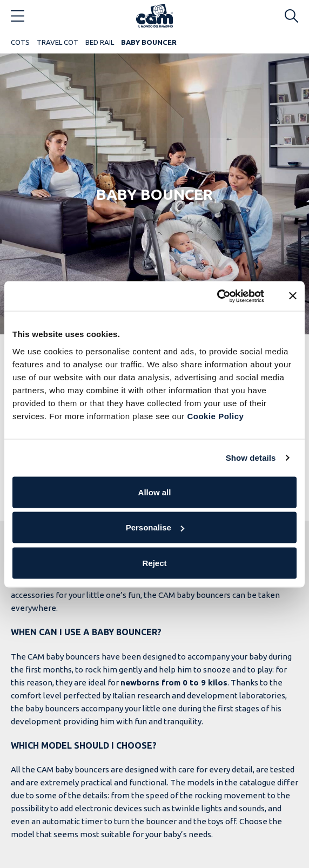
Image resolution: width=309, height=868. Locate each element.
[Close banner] (293, 296)
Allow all (155, 492)
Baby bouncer (149, 42)
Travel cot (58, 42)
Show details (251, 458)
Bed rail (100, 42)
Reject (154, 563)
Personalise (155, 527)
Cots (20, 42)
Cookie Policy (215, 416)
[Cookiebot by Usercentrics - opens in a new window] (217, 296)
